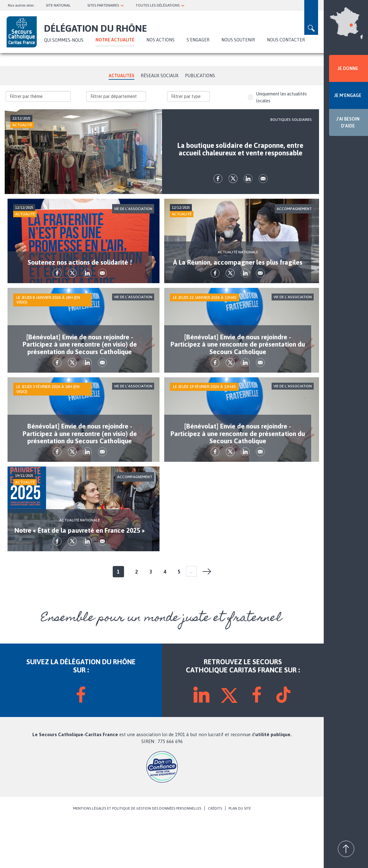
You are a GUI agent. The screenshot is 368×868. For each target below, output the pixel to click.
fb (218, 188)
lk (248, 188)
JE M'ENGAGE (348, 95)
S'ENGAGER (198, 40)
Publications (200, 76)
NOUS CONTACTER (286, 40)
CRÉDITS (215, 856)
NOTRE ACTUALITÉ (115, 40)
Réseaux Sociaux (160, 76)
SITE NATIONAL (58, 5)
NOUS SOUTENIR (238, 40)
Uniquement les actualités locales (277, 97)
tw (233, 188)
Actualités (122, 76)
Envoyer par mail (263, 188)
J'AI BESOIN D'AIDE (348, 122)
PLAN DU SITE (240, 856)
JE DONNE (348, 68)
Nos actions (160, 40)
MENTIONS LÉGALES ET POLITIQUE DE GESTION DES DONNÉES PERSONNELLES (137, 856)
